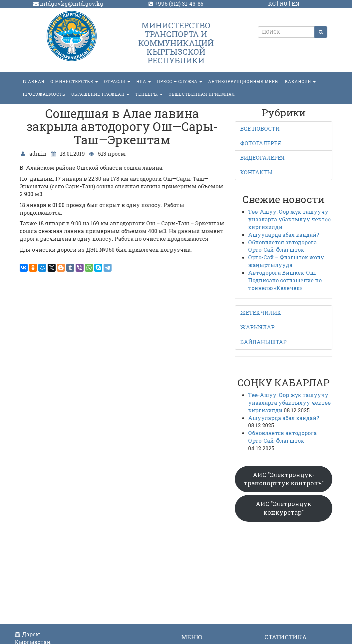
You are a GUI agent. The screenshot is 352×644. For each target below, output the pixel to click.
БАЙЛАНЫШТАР (263, 342)
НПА (144, 81)
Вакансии (300, 81)
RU (284, 3)
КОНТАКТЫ (256, 172)
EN (296, 3)
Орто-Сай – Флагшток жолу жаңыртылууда (286, 261)
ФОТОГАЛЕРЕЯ (261, 143)
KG (272, 3)
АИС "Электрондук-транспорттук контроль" (284, 479)
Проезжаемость (44, 94)
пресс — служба (179, 81)
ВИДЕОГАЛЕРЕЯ (262, 157)
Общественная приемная (202, 94)
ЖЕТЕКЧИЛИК (261, 312)
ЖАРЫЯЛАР (257, 327)
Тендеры (149, 94)
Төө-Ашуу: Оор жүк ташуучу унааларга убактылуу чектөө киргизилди (289, 219)
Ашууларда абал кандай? (284, 234)
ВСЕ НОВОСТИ (260, 128)
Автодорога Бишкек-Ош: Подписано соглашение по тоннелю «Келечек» (285, 280)
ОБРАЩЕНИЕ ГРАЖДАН (100, 94)
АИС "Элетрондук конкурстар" (284, 508)
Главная (33, 81)
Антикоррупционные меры (243, 81)
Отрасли (117, 81)
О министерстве (74, 81)
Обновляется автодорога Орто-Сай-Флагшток (282, 246)
